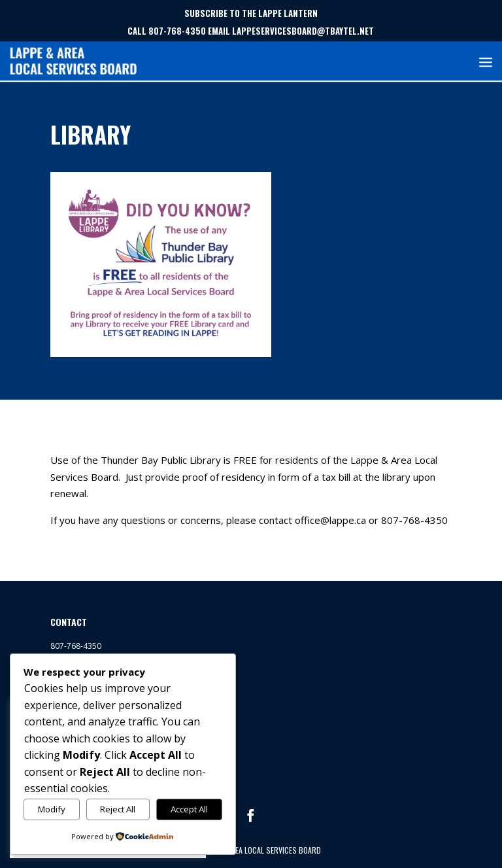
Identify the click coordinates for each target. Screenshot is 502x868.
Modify (52, 809)
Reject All (118, 809)
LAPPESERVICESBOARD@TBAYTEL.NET (303, 31)
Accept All (189, 809)
